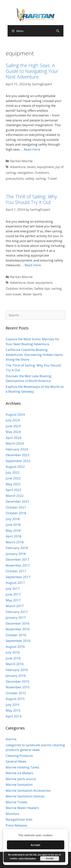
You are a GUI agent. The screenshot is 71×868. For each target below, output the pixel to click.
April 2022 (14, 490)
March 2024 (15, 443)
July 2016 (13, 652)
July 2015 (13, 705)
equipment (45, 167)
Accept (35, 845)
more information (27, 858)
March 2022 (15, 496)
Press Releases (16, 825)
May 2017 (13, 600)
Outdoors (42, 173)
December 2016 (18, 623)
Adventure (18, 167)
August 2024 (15, 414)
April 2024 (14, 438)
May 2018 (13, 530)
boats (31, 167)
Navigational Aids (19, 819)
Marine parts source (21, 779)
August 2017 (15, 583)
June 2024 (13, 426)
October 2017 (16, 571)
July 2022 (13, 472)
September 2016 (18, 641)
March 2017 (15, 606)
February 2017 (17, 612)
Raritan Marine (21, 161)
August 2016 (15, 647)
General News (16, 761)
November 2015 (18, 687)
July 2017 (13, 589)
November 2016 (18, 629)
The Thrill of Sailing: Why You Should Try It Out (31, 199)
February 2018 (17, 548)
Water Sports (32, 294)
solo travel (13, 294)
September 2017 (18, 577)
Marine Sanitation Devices (25, 796)
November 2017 (18, 565)
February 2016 (17, 670)
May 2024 (13, 432)
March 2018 (15, 542)
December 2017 (18, 559)
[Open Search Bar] (58, 31)
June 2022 (13, 478)
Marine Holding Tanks (22, 767)
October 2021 (16, 507)
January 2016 (16, 676)
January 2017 (16, 617)
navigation (25, 173)
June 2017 (13, 594)
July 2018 (13, 519)
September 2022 (18, 461)
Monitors (12, 814)
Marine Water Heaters (22, 808)
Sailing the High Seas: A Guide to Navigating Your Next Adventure (32, 71)
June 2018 (13, 525)
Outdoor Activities (19, 288)
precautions (15, 178)
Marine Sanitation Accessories (28, 790)
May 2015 (13, 710)
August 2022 (15, 467)
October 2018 (16, 513)
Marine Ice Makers (20, 773)
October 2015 (16, 693)
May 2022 (13, 484)
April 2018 (14, 536)
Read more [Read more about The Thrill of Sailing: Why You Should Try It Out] (33, 265)
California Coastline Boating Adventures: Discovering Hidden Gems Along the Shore (34, 355)
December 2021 (18, 501)
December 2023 (18, 455)
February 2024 (17, 449)
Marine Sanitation (19, 785)
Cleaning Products (19, 756)
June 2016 (13, 658)
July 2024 (13, 420)
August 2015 (15, 699)
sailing (41, 178)
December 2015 (18, 681)
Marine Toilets (17, 802)
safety (30, 178)
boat (31, 283)
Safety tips (42, 288)
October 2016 (16, 635)
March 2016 (15, 664)
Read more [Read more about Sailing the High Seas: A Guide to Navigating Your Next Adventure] (32, 149)
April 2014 (14, 716)
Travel (52, 178)
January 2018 (16, 554)
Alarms (11, 739)
